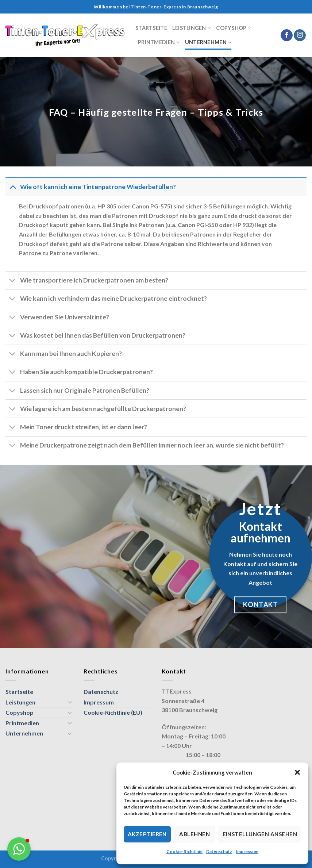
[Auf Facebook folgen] (287, 35)
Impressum (247, 851)
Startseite (151, 28)
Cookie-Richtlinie (184, 851)
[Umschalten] (13, 187)
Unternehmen (208, 43)
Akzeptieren (147, 834)
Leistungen (192, 28)
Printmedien (159, 43)
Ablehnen (194, 834)
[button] (297, 772)
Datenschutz (219, 851)
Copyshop (234, 28)
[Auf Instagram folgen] (300, 35)
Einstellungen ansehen (260, 834)
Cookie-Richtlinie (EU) (113, 712)
